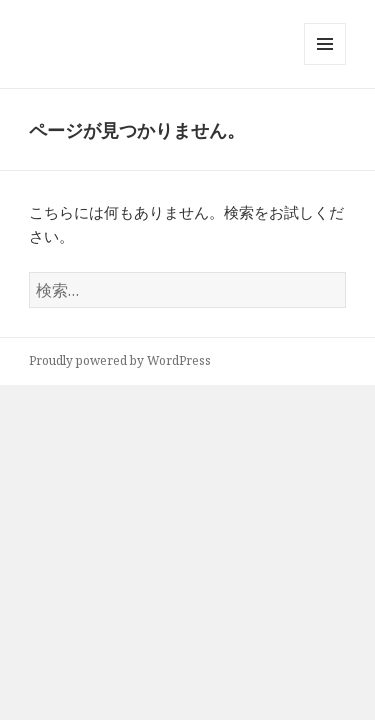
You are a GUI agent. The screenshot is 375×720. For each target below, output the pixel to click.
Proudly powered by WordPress (120, 360)
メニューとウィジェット (325, 64)
